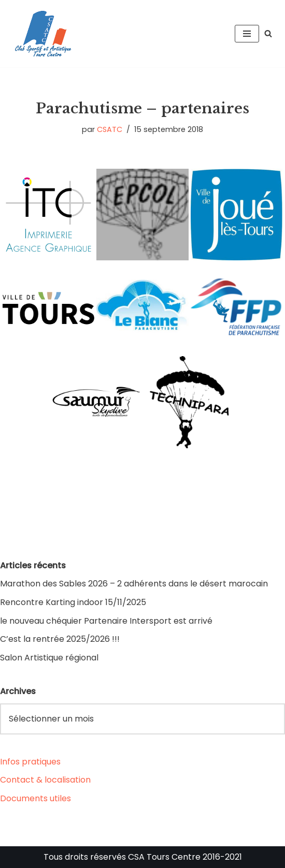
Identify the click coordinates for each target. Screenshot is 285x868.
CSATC (110, 129)
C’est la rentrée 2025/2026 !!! (60, 639)
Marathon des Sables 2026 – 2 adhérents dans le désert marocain (134, 584)
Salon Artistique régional (49, 658)
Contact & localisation (45, 780)
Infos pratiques (30, 762)
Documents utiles (35, 798)
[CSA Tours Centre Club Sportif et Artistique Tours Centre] (41, 34)
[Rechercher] (268, 33)
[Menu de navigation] (247, 34)
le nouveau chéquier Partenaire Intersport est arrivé (106, 621)
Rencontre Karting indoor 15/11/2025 (73, 602)
